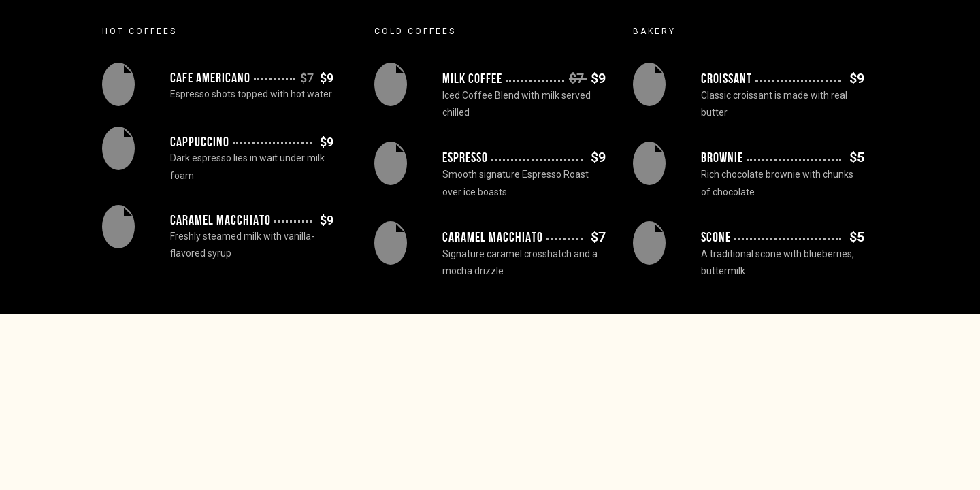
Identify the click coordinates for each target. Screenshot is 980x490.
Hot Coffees (140, 31)
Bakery (654, 31)
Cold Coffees (415, 31)
